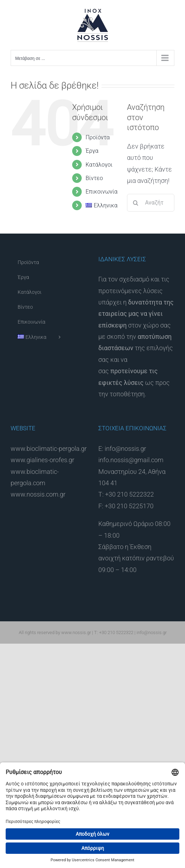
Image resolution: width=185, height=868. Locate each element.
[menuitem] (101, 205)
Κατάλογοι (99, 165)
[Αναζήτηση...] (151, 203)
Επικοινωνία (102, 192)
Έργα (92, 151)
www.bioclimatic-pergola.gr (49, 449)
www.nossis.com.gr (38, 494)
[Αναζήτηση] (136, 203)
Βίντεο (94, 178)
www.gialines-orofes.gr (42, 460)
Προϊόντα (98, 137)
